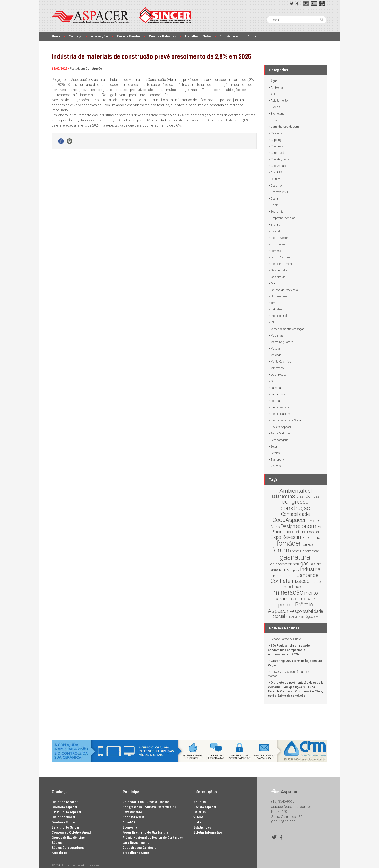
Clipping (276, 140)
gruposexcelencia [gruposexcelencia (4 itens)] (285, 564)
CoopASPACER (133, 817)
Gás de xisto (279, 270)
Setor (274, 447)
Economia (277, 212)
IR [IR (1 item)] (295, 576)
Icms (274, 303)
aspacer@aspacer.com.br (291, 807)
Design (275, 199)
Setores (275, 453)
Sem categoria (280, 440)
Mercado (276, 355)
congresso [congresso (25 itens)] (295, 502)
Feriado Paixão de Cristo (286, 639)
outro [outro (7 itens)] (300, 599)
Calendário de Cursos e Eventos (146, 802)
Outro (274, 381)
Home (56, 36)
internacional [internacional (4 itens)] (283, 576)
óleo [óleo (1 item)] (316, 617)
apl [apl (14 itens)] (308, 491)
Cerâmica (277, 133)
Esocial (275, 231)
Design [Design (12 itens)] (288, 526)
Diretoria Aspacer (65, 807)
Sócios (57, 843)
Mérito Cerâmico (281, 362)
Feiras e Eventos (129, 36)
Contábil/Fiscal (281, 159)
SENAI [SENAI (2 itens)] (290, 617)
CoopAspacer (229, 36)
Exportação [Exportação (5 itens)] (310, 537)
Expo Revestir (279, 238)
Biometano (277, 114)
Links (197, 822)
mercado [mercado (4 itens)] (301, 587)
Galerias (200, 812)
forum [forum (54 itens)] (281, 550)
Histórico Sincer (64, 817)
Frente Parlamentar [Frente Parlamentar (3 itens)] (305, 551)
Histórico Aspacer (65, 802)
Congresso (278, 146)
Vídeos (198, 817)
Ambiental (277, 88)
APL (273, 94)
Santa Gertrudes (281, 434)
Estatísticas (202, 827)
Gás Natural (278, 277)
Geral (274, 284)
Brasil (274, 120)
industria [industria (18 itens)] (310, 569)
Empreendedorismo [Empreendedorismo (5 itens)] (289, 532)
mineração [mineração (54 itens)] (288, 592)
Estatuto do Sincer (66, 827)
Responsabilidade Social (286, 420)
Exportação (278, 244)
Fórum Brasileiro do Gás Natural (146, 832)
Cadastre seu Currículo (140, 848)
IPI (272, 322)
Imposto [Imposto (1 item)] (295, 570)
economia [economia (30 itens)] (308, 526)
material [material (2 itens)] (288, 587)
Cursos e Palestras (162, 36)
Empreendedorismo (283, 218)
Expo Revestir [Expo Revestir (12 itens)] (285, 537)
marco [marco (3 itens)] (316, 582)
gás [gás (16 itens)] (305, 564)
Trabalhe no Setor (198, 36)
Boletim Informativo (208, 832)
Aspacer (122, 15)
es (314, 3)
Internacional (279, 316)
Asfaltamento (279, 101)
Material (276, 349)
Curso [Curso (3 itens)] (275, 527)
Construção (94, 69)
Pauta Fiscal (279, 394)
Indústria (277, 309)
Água (274, 81)
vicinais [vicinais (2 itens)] (300, 617)
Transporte (278, 460)
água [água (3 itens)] (309, 617)
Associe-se (59, 853)
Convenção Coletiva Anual (71, 832)
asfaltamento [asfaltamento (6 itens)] (284, 496)
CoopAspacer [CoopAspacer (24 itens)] (289, 520)
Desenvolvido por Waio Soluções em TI (249, 865)
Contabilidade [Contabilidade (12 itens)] (295, 514)
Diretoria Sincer (63, 822)
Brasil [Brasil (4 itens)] (301, 496)
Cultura (275, 179)
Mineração (277, 368)
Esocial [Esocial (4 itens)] (313, 532)
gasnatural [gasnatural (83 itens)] (295, 557)
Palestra (276, 388)
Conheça (75, 36)
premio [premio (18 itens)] (286, 605)
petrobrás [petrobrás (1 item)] (311, 599)
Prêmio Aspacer (281, 407)
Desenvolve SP (280, 192)
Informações (99, 36)
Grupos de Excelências (68, 838)
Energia (275, 225)
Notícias (200, 802)
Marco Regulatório (282, 342)
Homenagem (279, 296)
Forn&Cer (277, 251)
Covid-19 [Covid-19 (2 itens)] (313, 521)
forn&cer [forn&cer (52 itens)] (289, 543)
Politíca (275, 401)
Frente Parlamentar (283, 264)
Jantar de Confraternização (288, 329)
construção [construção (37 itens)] (295, 508)
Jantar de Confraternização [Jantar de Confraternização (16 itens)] (295, 578)
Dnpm (275, 205)
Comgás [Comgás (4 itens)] (313, 496)
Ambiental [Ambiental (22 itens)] (292, 491)
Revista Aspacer (281, 427)
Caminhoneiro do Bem (285, 127)
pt (306, 3)
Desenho (276, 186)
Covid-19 (276, 172)
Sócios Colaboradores (68, 848)
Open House (279, 375)
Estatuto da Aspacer (67, 812)
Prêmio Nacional (281, 414)
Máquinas (277, 336)
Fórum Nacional (281, 257)
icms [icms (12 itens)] (284, 569)
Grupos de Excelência (284, 290)
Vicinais (276, 466)
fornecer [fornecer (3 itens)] (308, 544)
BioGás (275, 107)
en (322, 3)
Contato (253, 36)
